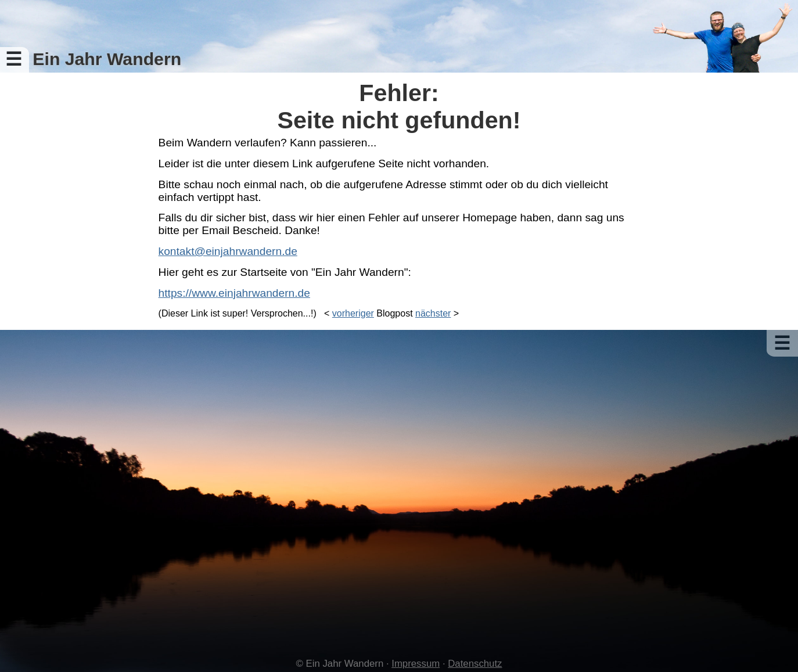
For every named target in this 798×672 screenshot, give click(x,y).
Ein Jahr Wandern (107, 59)
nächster (433, 313)
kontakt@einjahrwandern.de (228, 251)
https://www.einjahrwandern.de (234, 293)
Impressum (416, 664)
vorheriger (353, 313)
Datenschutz (475, 664)
